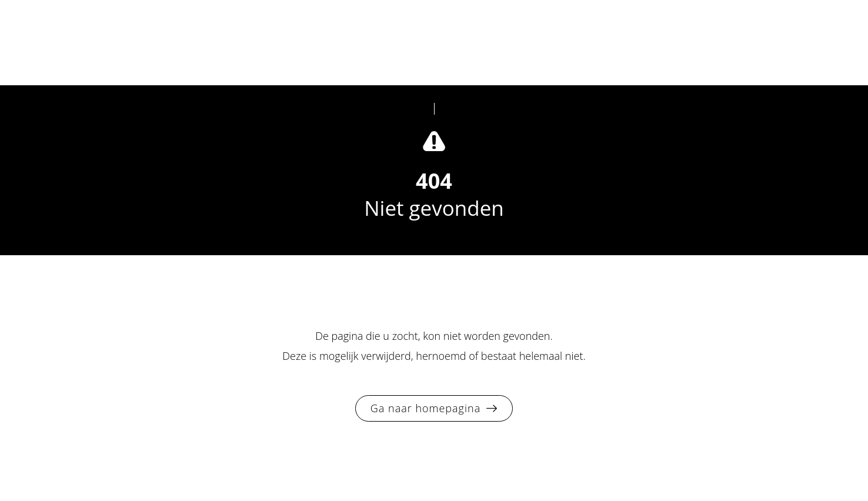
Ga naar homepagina (425, 408)
